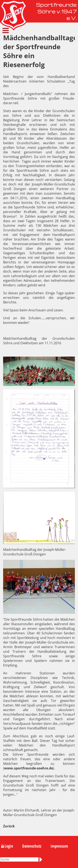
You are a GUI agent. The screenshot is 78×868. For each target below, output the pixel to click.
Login (9, 846)
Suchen (42, 860)
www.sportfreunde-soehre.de (29, 768)
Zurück (9, 826)
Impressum (59, 846)
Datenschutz (32, 846)
